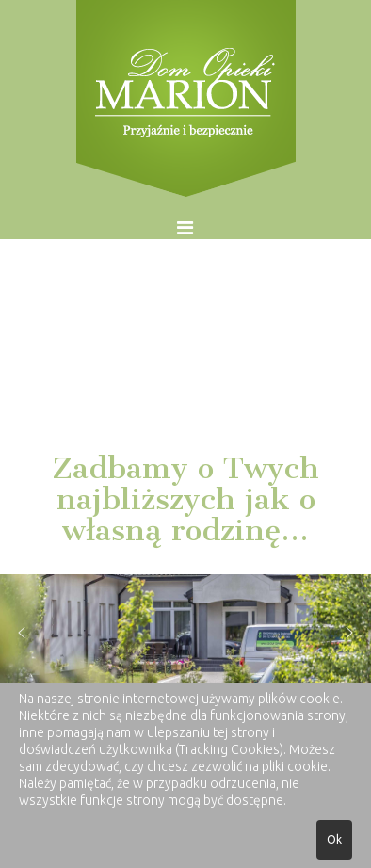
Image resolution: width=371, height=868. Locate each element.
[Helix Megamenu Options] (185, 227)
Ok (334, 839)
